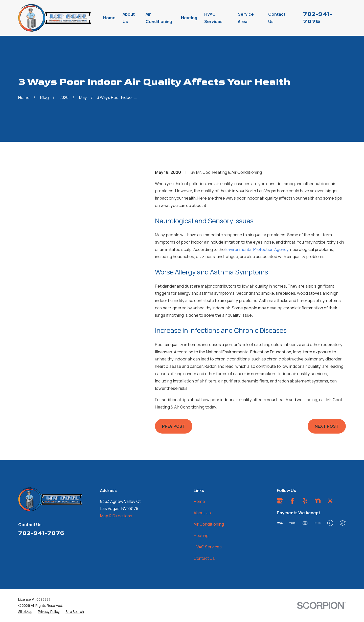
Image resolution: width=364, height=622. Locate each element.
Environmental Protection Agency (257, 249)
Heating (201, 535)
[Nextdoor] (318, 501)
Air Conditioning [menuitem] (159, 18)
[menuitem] (25, 612)
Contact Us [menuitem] (277, 18)
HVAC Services (208, 547)
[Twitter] (330, 501)
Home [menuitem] (109, 18)
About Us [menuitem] (129, 18)
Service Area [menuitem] (246, 18)
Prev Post (174, 426)
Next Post (327, 426)
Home (199, 501)
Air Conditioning (209, 524)
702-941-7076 (41, 533)
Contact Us (204, 558)
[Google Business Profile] (280, 501)
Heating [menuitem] (189, 18)
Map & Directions (116, 516)
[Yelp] (305, 501)
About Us (202, 513)
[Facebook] (292, 501)
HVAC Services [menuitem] (213, 18)
